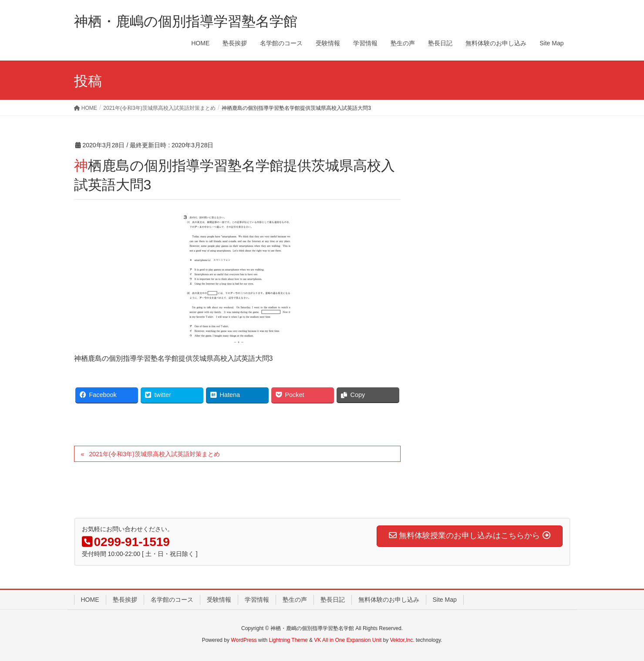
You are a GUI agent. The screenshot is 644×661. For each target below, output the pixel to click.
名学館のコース (172, 600)
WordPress (244, 640)
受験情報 (219, 600)
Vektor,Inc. (402, 640)
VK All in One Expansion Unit (348, 640)
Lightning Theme (288, 640)
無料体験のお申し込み (389, 600)
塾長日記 (333, 600)
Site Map (445, 600)
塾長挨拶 (125, 600)
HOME (90, 600)
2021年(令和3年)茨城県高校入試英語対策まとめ (154, 454)
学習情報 (257, 600)
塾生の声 (295, 600)
